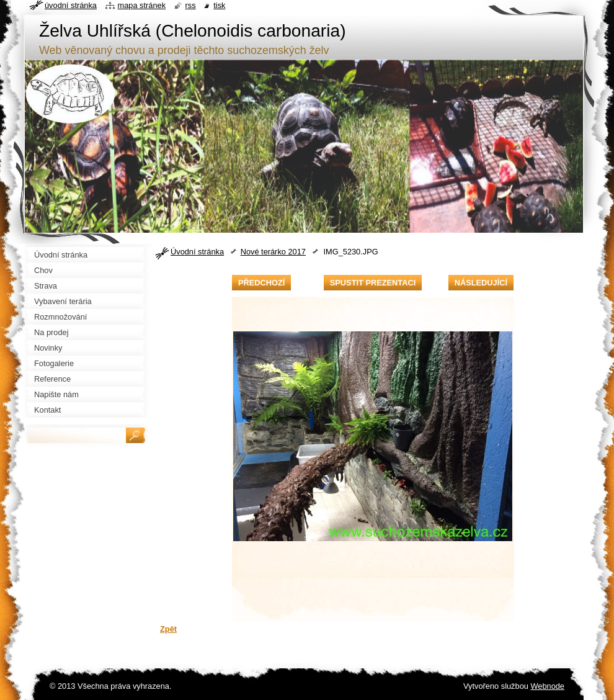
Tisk (219, 5)
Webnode (547, 686)
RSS (191, 5)
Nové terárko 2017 (273, 252)
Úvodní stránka (197, 252)
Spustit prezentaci (373, 283)
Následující (481, 283)
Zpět (168, 629)
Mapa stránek (142, 5)
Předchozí (261, 283)
